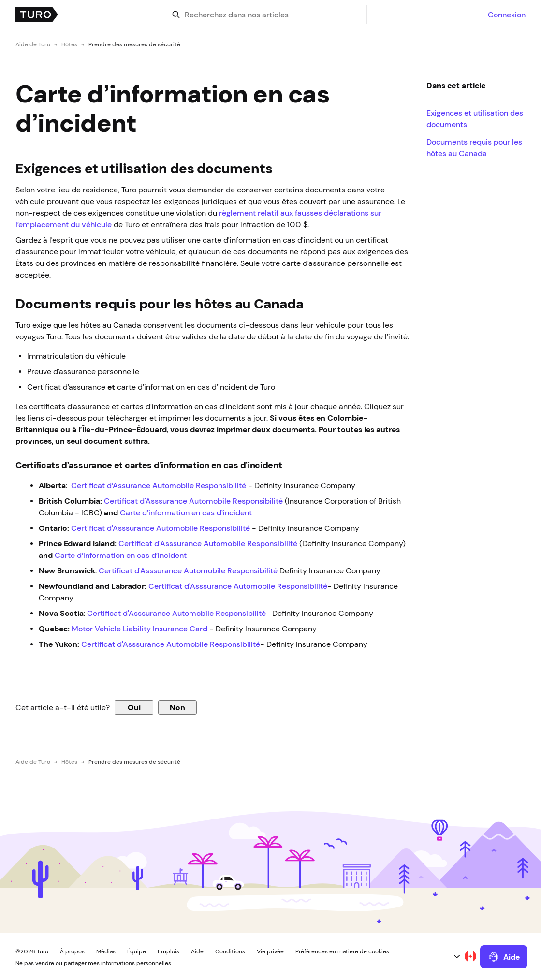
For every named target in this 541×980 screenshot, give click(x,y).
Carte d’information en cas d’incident (186, 512)
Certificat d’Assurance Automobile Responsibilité (159, 485)
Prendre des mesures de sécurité (134, 44)
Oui (134, 707)
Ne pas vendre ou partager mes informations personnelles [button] (93, 963)
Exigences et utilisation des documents (475, 118)
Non (177, 707)
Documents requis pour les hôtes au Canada (474, 147)
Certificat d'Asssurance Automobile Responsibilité (193, 501)
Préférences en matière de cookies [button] (342, 951)
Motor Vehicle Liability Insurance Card (140, 629)
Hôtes (69, 44)
